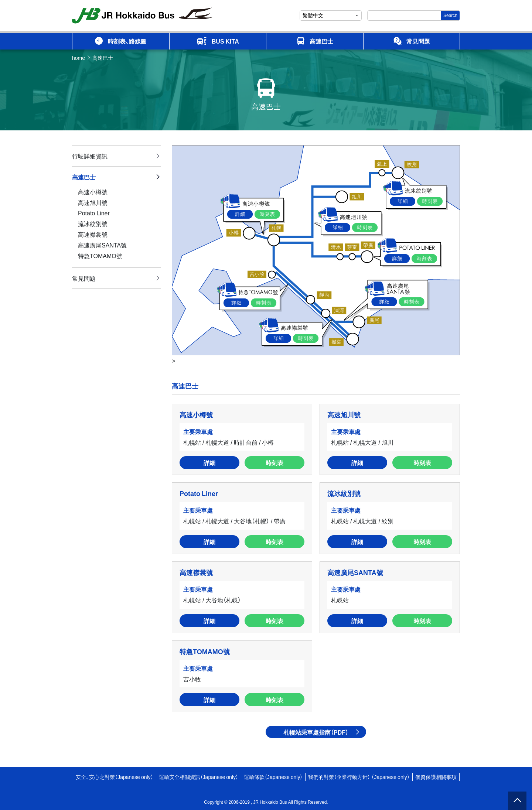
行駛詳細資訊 (90, 156)
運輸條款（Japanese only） (273, 777)
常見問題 (412, 41)
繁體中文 (313, 15)
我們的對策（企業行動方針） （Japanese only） (359, 777)
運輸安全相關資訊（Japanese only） (199, 777)
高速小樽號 (93, 192)
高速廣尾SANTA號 (102, 245)
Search (450, 15)
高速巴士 (315, 41)
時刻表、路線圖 (121, 41)
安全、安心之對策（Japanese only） (114, 777)
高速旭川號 (93, 202)
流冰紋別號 (93, 223)
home (79, 58)
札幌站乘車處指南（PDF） (316, 732)
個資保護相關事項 (436, 777)
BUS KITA (218, 41)
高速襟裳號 (93, 234)
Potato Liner (94, 213)
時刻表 (274, 462)
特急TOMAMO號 (100, 256)
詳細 (209, 462)
